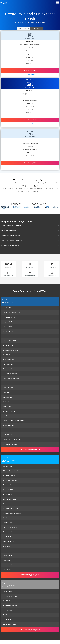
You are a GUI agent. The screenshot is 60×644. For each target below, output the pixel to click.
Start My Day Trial (30, 71)
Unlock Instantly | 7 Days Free (30, 449)
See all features (31, 75)
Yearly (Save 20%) (24, 28)
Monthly (37, 28)
